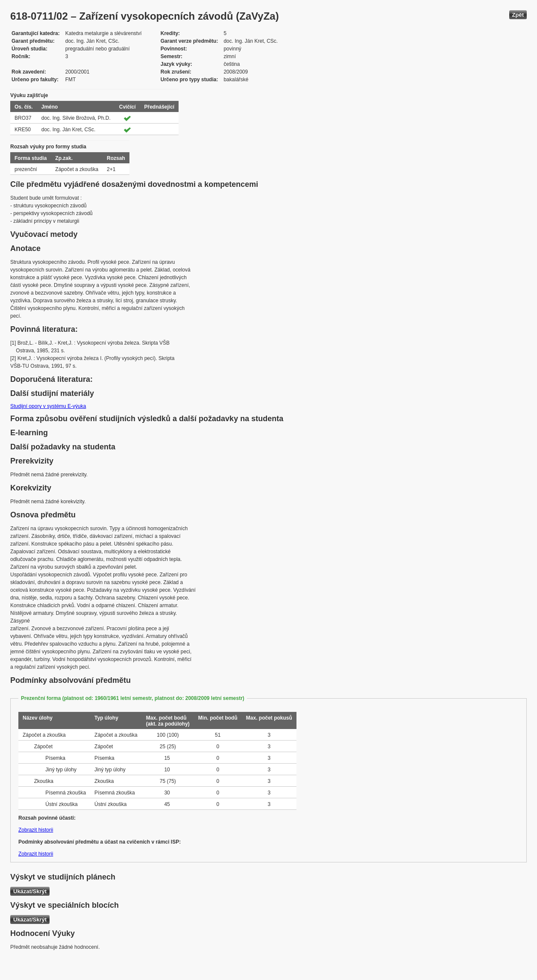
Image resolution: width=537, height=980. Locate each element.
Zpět (518, 15)
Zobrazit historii (36, 830)
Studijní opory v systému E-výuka (48, 406)
